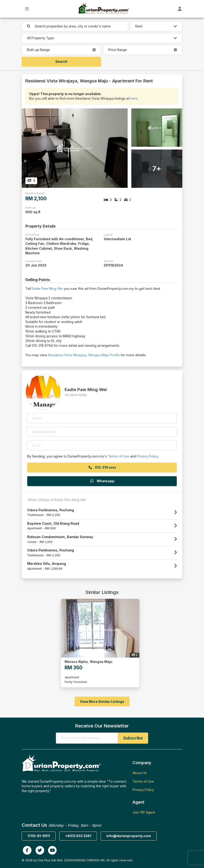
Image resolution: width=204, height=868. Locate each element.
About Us (140, 773)
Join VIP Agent (144, 812)
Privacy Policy (147, 456)
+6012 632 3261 (78, 836)
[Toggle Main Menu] (27, 9)
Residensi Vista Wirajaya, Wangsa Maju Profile (84, 355)
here (134, 98)
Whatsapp (102, 481)
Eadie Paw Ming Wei (47, 289)
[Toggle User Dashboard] (180, 9)
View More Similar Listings (102, 702)
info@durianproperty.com (129, 836)
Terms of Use (118, 456)
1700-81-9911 (39, 836)
